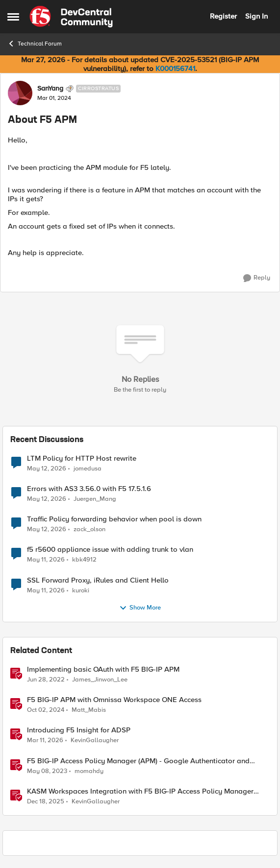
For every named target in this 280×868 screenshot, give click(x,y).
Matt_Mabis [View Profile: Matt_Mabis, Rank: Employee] (89, 710)
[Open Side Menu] (13, 17)
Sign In (256, 16)
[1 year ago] (46, 710)
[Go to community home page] (71, 17)
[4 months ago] (45, 741)
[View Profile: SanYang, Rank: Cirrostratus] (20, 93)
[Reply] (257, 278)
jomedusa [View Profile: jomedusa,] (88, 469)
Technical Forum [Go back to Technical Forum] (35, 44)
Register (223, 16)
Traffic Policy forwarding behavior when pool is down (114, 519)
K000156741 (175, 69)
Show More (140, 608)
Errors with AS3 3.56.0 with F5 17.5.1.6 (89, 489)
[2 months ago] (47, 469)
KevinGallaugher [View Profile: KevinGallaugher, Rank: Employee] (95, 740)
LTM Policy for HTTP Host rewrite (82, 458)
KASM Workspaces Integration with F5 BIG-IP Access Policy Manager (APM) (140, 791)
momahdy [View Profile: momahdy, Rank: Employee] (89, 771)
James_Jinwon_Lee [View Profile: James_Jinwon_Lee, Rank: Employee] (100, 680)
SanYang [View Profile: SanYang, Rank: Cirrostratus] (50, 89)
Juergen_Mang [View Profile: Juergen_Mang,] (95, 499)
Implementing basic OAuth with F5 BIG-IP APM (103, 669)
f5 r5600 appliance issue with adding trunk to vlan (110, 550)
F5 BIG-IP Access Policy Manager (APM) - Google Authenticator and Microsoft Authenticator (138, 761)
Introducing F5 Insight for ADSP (79, 730)
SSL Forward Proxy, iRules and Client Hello (98, 580)
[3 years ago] (47, 771)
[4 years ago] (46, 680)
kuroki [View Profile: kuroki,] (81, 590)
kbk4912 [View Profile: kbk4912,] (84, 560)
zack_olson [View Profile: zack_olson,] (89, 529)
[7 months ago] (46, 801)
